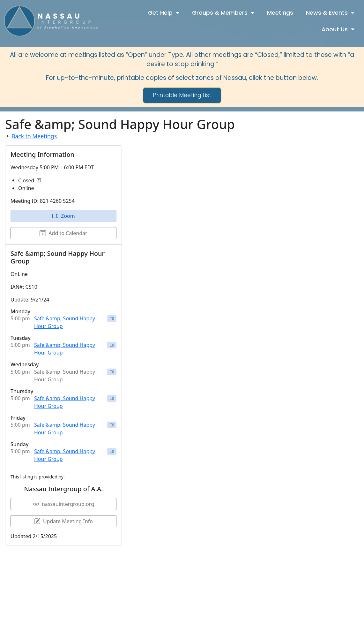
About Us (338, 29)
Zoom (63, 216)
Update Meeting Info (63, 521)
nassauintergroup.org (63, 504)
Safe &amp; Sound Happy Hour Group (65, 322)
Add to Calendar (63, 233)
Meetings (280, 13)
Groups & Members (223, 13)
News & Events (330, 13)
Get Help (164, 13)
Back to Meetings (34, 136)
